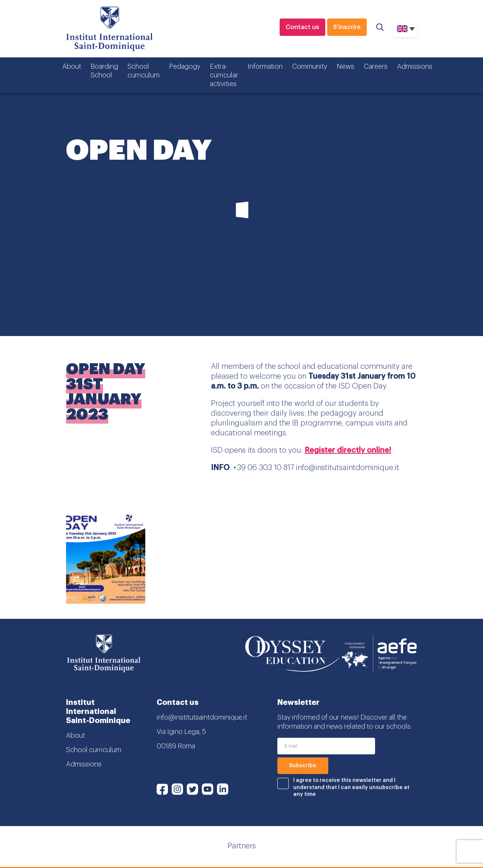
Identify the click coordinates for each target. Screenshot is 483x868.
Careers (376, 66)
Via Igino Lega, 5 (181, 732)
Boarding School (104, 71)
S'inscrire (347, 27)
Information (265, 66)
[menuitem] (405, 29)
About (72, 66)
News (345, 66)
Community (310, 66)
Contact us (302, 27)
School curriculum (144, 71)
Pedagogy (185, 66)
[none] (405, 29)
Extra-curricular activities (224, 75)
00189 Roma (176, 746)
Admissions (415, 66)
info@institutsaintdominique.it (202, 717)
